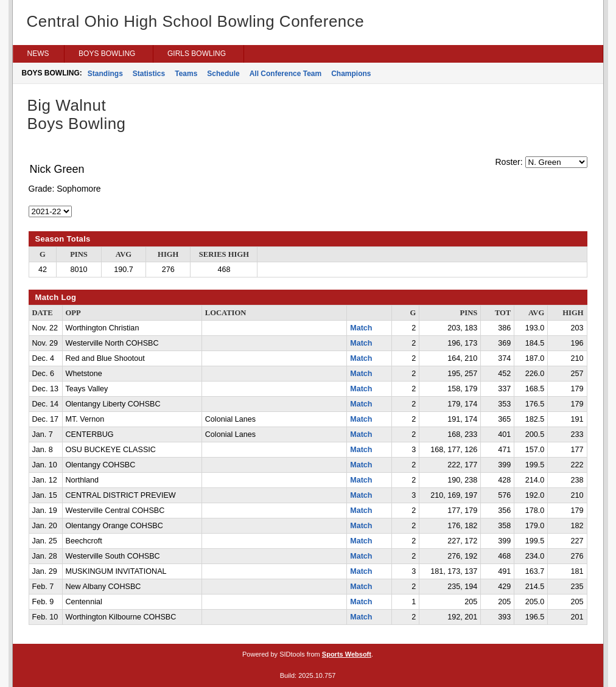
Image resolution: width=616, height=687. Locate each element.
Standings (105, 74)
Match (361, 328)
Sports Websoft (347, 654)
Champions (351, 74)
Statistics (149, 74)
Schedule (223, 74)
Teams (186, 74)
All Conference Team (285, 74)
